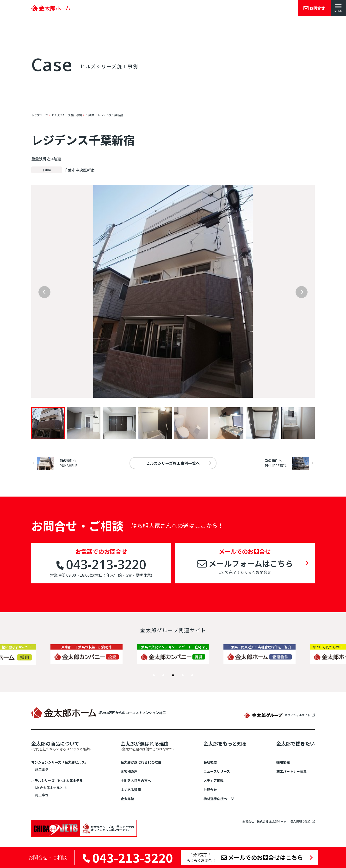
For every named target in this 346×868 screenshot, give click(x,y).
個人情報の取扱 (300, 821)
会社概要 (210, 762)
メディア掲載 (213, 780)
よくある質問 (131, 790)
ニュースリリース (217, 771)
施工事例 (42, 769)
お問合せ (210, 790)
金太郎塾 (127, 799)
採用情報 (283, 762)
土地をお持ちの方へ (136, 780)
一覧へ (173, 463)
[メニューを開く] (338, 8)
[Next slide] (302, 292)
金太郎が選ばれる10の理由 (141, 762)
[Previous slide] (44, 292)
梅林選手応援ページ (219, 799)
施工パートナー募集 (291, 771)
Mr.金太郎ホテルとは (51, 788)
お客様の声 (129, 771)
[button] (154, 675)
